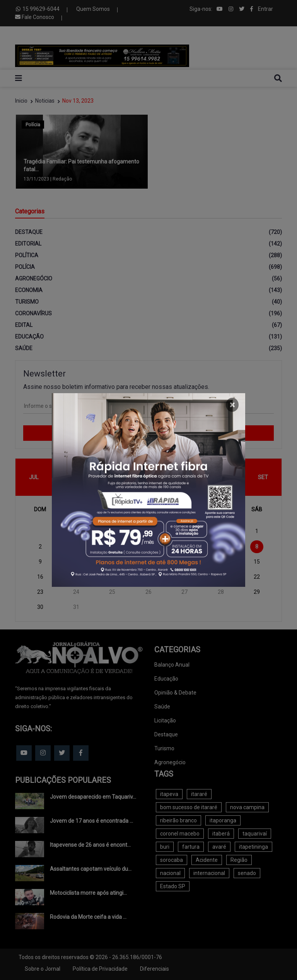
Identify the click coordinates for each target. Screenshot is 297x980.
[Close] (232, 405)
